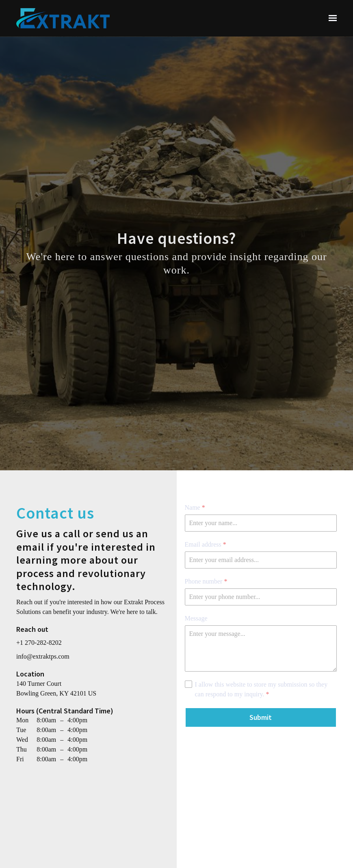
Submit (261, 717)
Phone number (206, 582)
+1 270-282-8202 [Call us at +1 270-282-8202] (39, 643)
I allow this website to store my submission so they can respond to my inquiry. (261, 690)
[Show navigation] (331, 18)
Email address (206, 545)
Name (195, 508)
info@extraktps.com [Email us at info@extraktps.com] (43, 656)
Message (196, 618)
